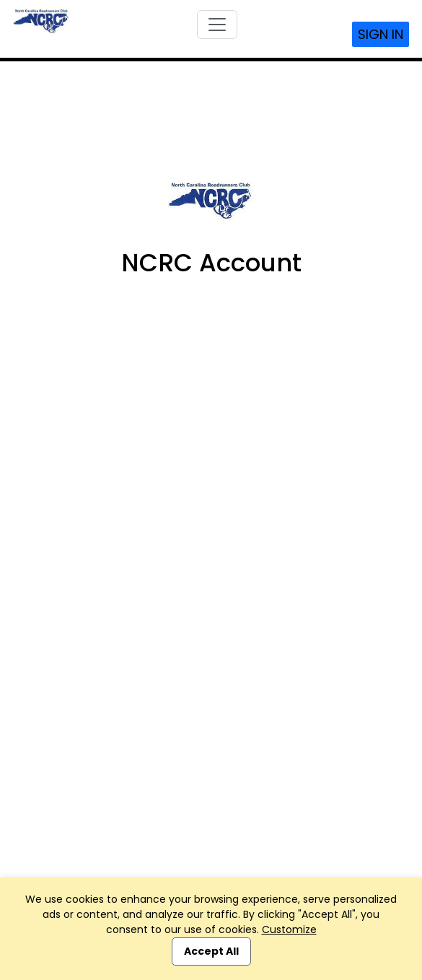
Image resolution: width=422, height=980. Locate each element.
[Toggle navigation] (217, 25)
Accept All (211, 951)
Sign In (381, 34)
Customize (289, 929)
